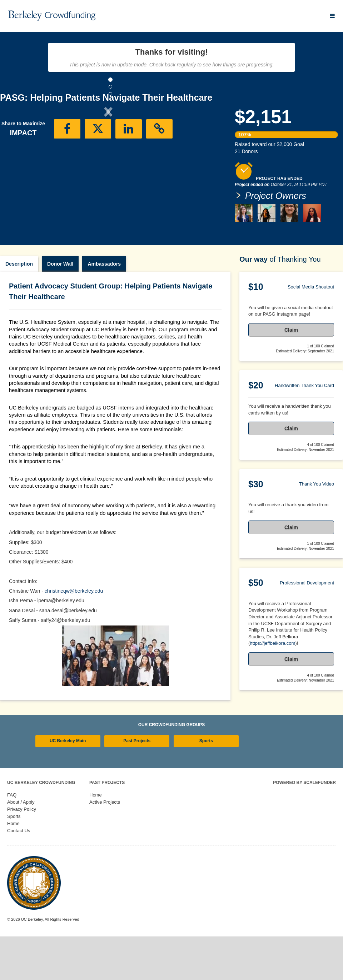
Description (19, 294)
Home (13, 853)
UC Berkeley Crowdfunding (41, 813)
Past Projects (137, 771)
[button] (16, 171)
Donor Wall (60, 294)
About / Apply (21, 832)
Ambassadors (104, 294)
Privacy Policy (22, 839)
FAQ (12, 825)
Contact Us (19, 861)
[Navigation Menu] (332, 16)
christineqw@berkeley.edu (74, 621)
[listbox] (108, 171)
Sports (206, 771)
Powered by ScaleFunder (304, 813)
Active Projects (105, 832)
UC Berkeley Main (68, 771)
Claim (291, 360)
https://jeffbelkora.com (272, 673)
